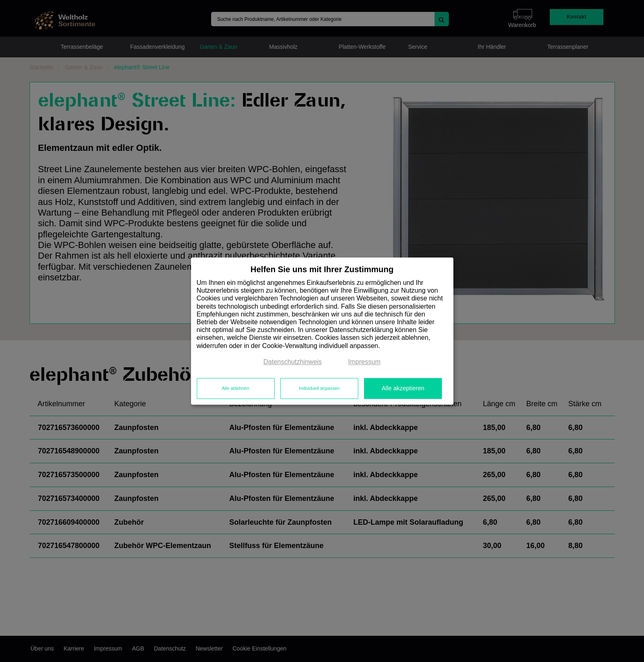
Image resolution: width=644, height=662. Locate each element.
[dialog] (322, 331)
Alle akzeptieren (403, 389)
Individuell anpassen (319, 389)
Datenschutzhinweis (293, 362)
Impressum (364, 362)
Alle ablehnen (236, 389)
